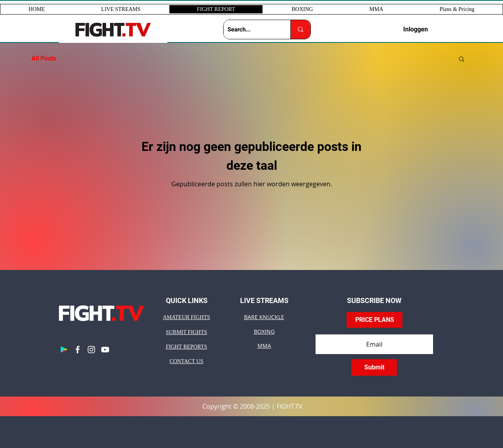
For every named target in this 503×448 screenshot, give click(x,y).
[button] (121, 9)
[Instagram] (91, 350)
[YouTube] (105, 350)
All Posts (44, 58)
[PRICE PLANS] (374, 320)
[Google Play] (64, 350)
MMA (264, 346)
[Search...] (251, 29)
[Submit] (374, 367)
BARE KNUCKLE (264, 317)
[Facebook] (78, 350)
